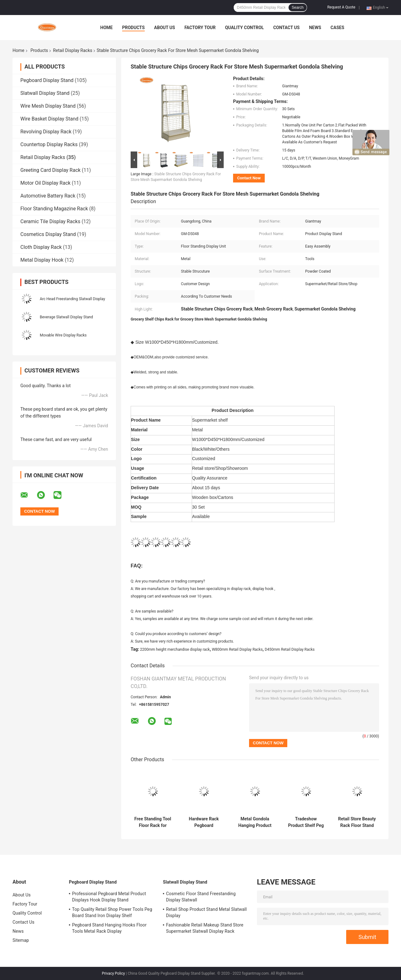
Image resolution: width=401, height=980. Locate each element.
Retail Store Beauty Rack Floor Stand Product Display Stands (357, 822)
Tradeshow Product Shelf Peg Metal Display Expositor (306, 822)
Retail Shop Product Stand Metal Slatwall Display (206, 912)
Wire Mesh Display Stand (48, 106)
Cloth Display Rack (41, 247)
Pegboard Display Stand (47, 80)
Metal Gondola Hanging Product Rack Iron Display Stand (255, 822)
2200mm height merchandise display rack (175, 649)
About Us (165, 28)
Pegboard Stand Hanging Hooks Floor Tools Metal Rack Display (109, 928)
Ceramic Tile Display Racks (50, 221)
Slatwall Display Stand (45, 93)
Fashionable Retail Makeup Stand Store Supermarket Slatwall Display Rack (205, 928)
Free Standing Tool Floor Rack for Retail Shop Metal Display (153, 822)
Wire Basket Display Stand (49, 119)
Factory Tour (200, 28)
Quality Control (244, 28)
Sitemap (21, 940)
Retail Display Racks (73, 50)
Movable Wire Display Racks (63, 335)
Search (298, 8)
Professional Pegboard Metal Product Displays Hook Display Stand (109, 897)
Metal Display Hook (42, 260)
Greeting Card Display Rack (50, 170)
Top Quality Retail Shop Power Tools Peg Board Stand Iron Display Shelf (112, 912)
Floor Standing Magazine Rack (54, 209)
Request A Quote (341, 7)
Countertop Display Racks (49, 144)
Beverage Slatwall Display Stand (66, 317)
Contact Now (249, 178)
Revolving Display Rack (46, 132)
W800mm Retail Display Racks (237, 649)
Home (107, 28)
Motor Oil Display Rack (45, 183)
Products (133, 28)
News (315, 28)
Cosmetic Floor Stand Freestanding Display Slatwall (201, 897)
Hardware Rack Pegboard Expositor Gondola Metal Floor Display (204, 822)
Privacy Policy (113, 973)
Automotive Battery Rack (48, 196)
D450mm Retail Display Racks (290, 649)
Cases (337, 28)
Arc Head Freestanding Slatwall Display (72, 299)
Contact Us (286, 28)
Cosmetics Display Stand (48, 234)
